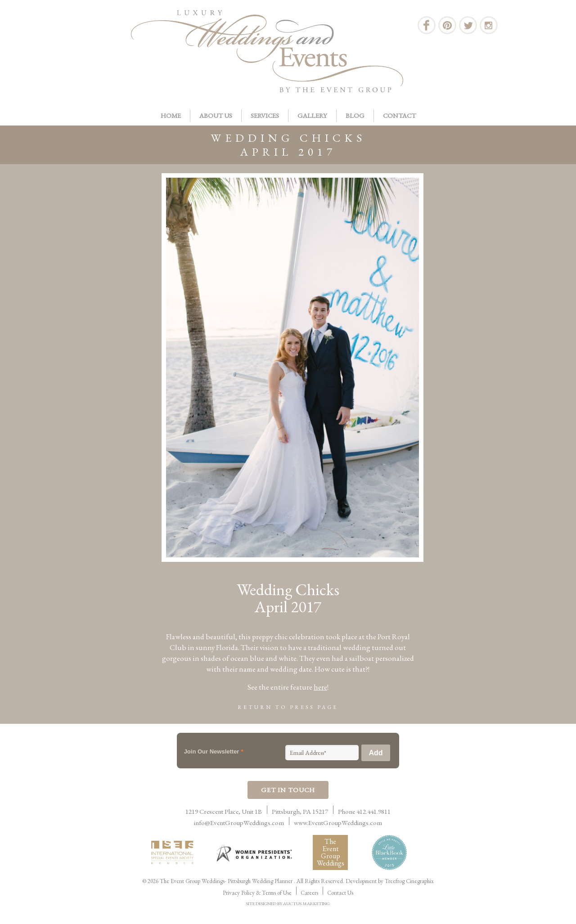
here (320, 687)
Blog (355, 115)
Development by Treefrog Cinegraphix (390, 881)
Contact (399, 115)
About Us (216, 115)
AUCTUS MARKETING (306, 904)
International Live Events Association (174, 852)
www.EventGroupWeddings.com (338, 823)
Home (171, 115)
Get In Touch (288, 790)
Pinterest (447, 25)
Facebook (427, 25)
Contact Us (340, 893)
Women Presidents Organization (255, 853)
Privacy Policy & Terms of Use (257, 893)
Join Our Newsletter (214, 751)
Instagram (489, 25)
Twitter (468, 25)
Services (265, 115)
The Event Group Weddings (331, 852)
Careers (309, 893)
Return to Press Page (288, 707)
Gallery (312, 115)
